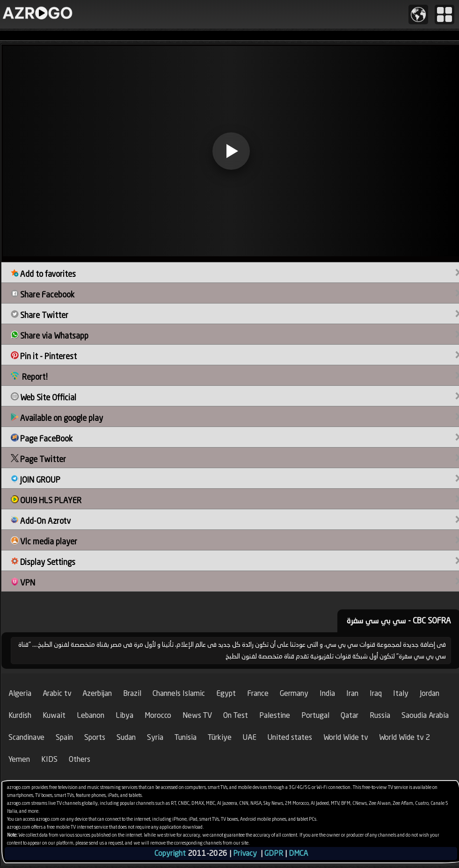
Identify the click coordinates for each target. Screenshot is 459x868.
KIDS (49, 759)
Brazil (132, 693)
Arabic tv (57, 693)
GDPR (274, 853)
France (258, 693)
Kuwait (54, 715)
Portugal (315, 715)
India (327, 693)
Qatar (350, 715)
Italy (401, 693)
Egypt (226, 693)
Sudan (126, 737)
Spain (64, 737)
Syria (155, 737)
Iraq (376, 693)
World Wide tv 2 (404, 737)
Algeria (20, 693)
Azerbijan (97, 693)
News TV (197, 715)
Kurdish (20, 715)
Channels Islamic (179, 693)
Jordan (430, 693)
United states (290, 737)
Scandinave (26, 737)
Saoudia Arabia (425, 715)
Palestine (275, 715)
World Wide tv (346, 737)
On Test (236, 715)
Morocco (158, 715)
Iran (352, 693)
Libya (124, 715)
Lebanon (91, 715)
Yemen (19, 759)
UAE (250, 737)
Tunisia (186, 737)
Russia (380, 715)
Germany (294, 693)
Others (80, 759)
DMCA (298, 853)
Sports (95, 737)
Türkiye (220, 737)
